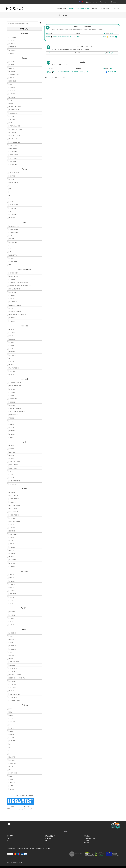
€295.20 (110, 72)
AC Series (12, 493)
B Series (11, 446)
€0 (115, 2)
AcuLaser (12, 176)
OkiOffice (12, 471)
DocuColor (13, 672)
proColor (12, 484)
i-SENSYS (12, 103)
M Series (12, 358)
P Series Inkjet (14, 415)
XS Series (12, 434)
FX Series (12, 584)
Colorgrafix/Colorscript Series (20, 286)
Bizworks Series (14, 521)
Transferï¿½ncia (26, 854)
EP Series (12, 295)
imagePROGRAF (14, 110)
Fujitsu (11, 718)
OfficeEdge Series (15, 408)
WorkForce (13, 215)
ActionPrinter (14, 173)
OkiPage (12, 475)
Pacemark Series (14, 481)
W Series (12, 421)
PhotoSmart (13, 261)
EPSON (9, 839)
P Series (11, 365)
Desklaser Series (14, 289)
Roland (11, 776)
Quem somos (62, 8)
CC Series (12, 333)
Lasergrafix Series (15, 305)
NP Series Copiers (15, 136)
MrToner (20, 862)
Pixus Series (13, 148)
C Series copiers (14, 75)
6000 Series (13, 649)
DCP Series (12, 37)
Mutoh (11, 738)
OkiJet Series (13, 468)
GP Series (12, 97)
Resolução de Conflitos (43, 848)
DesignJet (12, 236)
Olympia (12, 760)
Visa (12, 854)
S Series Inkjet (14, 152)
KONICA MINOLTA (51, 835)
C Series (11, 449)
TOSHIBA (86, 840)
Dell (10, 712)
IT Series (12, 537)
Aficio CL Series (14, 499)
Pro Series (12, 560)
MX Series (12, 405)
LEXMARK (48, 839)
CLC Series (12, 78)
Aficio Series (13, 508)
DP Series (12, 342)
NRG (10, 747)
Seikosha (12, 783)
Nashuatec (13, 741)
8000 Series (13, 655)
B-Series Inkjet (14, 182)
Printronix (13, 773)
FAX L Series (13, 84)
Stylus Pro (13, 208)
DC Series (12, 339)
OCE (10, 750)
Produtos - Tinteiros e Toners (79, 8)
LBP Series (12, 123)
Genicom (12, 722)
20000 (104, 37)
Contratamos (105, 8)
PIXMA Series (13, 145)
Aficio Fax (12, 502)
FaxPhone (12, 91)
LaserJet (12, 252)
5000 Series (13, 646)
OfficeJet (12, 258)
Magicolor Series (15, 311)
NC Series (12, 553)
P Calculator (13, 139)
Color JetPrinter (15, 386)
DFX (10, 186)
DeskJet (12, 239)
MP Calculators (14, 126)
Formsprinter (14, 399)
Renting (95, 8)
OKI (46, 840)
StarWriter (13, 165)
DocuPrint (13, 681)
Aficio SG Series (14, 512)
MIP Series (12, 362)
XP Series (12, 218)
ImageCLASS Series (15, 107)
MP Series (12, 547)
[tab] (25, 29)
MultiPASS (12, 132)
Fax (10, 249)
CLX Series (12, 578)
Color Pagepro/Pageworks (18, 283)
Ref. (49, 68)
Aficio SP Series (14, 515)
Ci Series (12, 336)
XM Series (12, 431)
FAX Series (12, 41)
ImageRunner (13, 113)
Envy (10, 245)
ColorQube (13, 665)
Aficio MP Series (14, 505)
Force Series (13, 302)
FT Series (12, 528)
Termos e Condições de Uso (25, 848)
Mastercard (15, 854)
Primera (12, 770)
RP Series (12, 563)
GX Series (12, 531)
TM (10, 211)
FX (10, 192)
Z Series (11, 437)
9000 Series (13, 659)
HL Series (12, 44)
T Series (11, 418)
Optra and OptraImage (17, 412)
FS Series (12, 349)
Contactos (116, 8)
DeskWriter (13, 242)
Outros (86, 842)
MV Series (12, 550)
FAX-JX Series (13, 87)
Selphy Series (13, 158)
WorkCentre (13, 697)
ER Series (12, 581)
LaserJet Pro (13, 255)
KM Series (12, 352)
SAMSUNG (87, 837)
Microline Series (14, 462)
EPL (10, 189)
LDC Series (12, 355)
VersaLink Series (14, 694)
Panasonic (13, 763)
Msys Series (13, 594)
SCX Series (12, 597)
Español (82, 2)
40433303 (48, 37)
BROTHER (10, 835)
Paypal (8, 854)
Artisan (12, 179)
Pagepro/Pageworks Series (18, 315)
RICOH (86, 835)
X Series (11, 424)
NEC (10, 744)
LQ (10, 195)
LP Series (12, 308)
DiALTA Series (13, 292)
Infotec (12, 728)
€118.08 (111, 37)
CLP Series (12, 575)
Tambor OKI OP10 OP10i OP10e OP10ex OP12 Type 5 (71, 72)
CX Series (12, 392)
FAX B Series (13, 81)
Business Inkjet (14, 226)
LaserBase (12, 116)
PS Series (12, 318)
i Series (11, 100)
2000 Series (13, 636)
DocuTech (12, 684)
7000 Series (13, 652)
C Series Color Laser (16, 383)
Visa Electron (22, 854)
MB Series (12, 455)
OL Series (12, 478)
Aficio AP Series (14, 496)
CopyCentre (13, 668)
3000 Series (13, 639)
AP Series (12, 62)
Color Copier (13, 229)
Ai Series (12, 329)
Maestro (19, 854)
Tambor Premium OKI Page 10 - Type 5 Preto (66, 37)
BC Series (12, 612)
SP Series (12, 321)
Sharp (11, 786)
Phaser (11, 691)
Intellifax (12, 47)
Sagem (11, 780)
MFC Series (12, 50)
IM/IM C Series (13, 534)
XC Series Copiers (15, 700)
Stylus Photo (14, 205)
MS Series (12, 402)
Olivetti (12, 757)
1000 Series (13, 633)
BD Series (12, 615)
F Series (11, 346)
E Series (11, 396)
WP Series (12, 53)
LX (10, 199)
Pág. (104, 33)
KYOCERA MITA (50, 837)
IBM (10, 725)
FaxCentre (12, 688)
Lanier (11, 731)
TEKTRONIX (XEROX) (90, 839)
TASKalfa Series (14, 368)
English (80, 2)
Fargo (11, 715)
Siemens (11, 789)
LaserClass (13, 120)
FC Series (12, 94)
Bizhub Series (13, 276)
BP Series (12, 71)
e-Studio (12, 622)
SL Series (12, 604)
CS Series (12, 389)
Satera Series (13, 155)
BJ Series (12, 65)
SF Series (12, 600)
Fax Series (12, 299)
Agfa (11, 709)
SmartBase (13, 161)
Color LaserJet (14, 233)
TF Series (12, 625)
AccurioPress (14, 273)
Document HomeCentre (17, 678)
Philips (11, 767)
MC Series (12, 458)
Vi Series (12, 374)
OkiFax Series (13, 465)
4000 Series (13, 643)
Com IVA (104, 2)
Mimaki (11, 735)
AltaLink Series (14, 662)
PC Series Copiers (15, 142)
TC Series (12, 371)
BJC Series (12, 68)
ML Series (12, 591)
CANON (9, 837)
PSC (10, 265)
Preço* (111, 33)
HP (8, 840)
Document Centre (15, 675)
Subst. (48, 33)
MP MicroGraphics (15, 129)
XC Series (12, 428)
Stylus (11, 202)
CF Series (12, 279)
